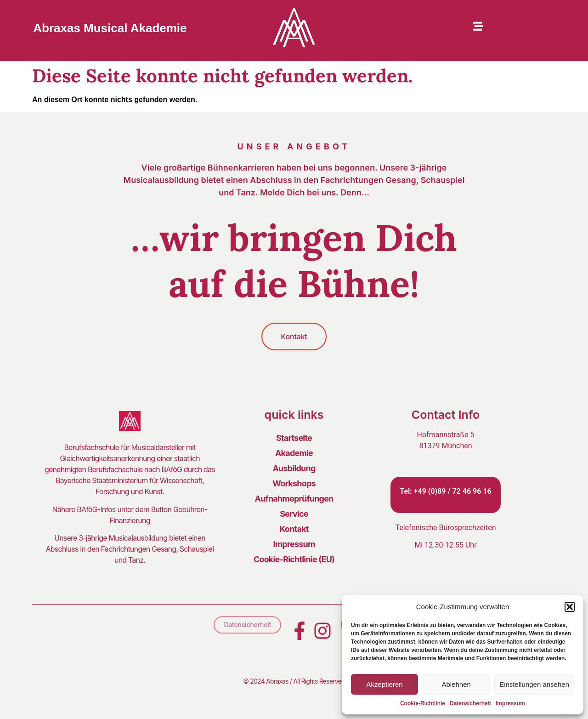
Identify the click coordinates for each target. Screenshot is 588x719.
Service (294, 514)
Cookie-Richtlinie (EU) (294, 559)
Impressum (510, 703)
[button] (570, 607)
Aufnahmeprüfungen (294, 499)
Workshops (294, 483)
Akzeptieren (384, 684)
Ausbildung (294, 468)
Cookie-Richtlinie (423, 703)
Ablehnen (456, 684)
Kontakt (294, 529)
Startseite (294, 438)
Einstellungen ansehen (534, 684)
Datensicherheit (470, 703)
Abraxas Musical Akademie (110, 28)
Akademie (294, 453)
